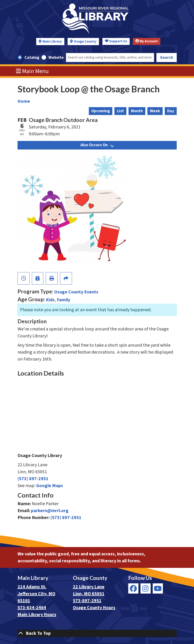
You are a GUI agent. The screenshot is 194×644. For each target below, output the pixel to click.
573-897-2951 (87, 601)
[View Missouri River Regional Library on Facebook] (133, 588)
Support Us (116, 41)
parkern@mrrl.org (50, 511)
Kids (50, 300)
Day (171, 111)
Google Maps (50, 486)
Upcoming (101, 111)
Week (155, 111)
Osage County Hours (94, 608)
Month (137, 111)
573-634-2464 (32, 608)
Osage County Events (76, 292)
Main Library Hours (37, 615)
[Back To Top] (97, 633)
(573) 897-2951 (33, 479)
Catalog (32, 58)
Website (56, 58)
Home (24, 101)
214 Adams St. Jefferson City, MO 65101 (36, 594)
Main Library (52, 42)
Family (63, 300)
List (120, 111)
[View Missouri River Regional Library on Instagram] (146, 588)
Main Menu (32, 71)
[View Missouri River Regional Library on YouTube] (158, 588)
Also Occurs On (97, 145)
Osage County (85, 42)
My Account (147, 41)
